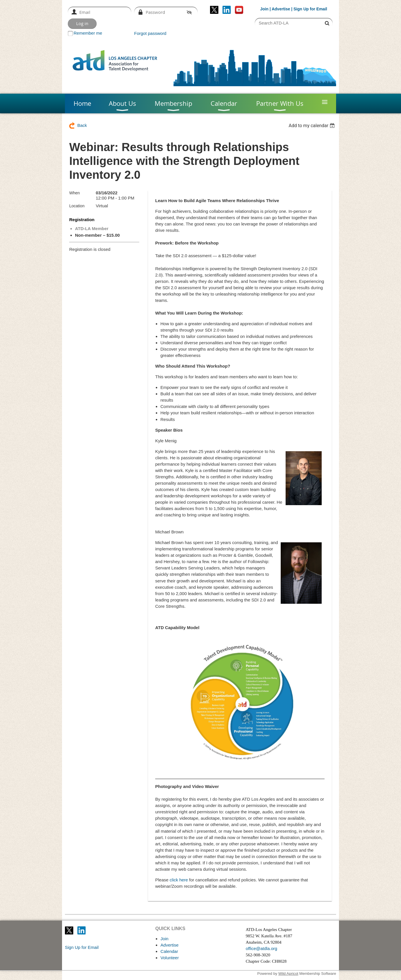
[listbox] (312, 126)
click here (179, 880)
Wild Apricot (288, 974)
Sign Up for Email (82, 947)
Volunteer (169, 958)
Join (264, 9)
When (75, 193)
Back (82, 125)
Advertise (281, 9)
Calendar (169, 951)
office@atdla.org (262, 948)
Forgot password (150, 33)
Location (77, 206)
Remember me (88, 33)
